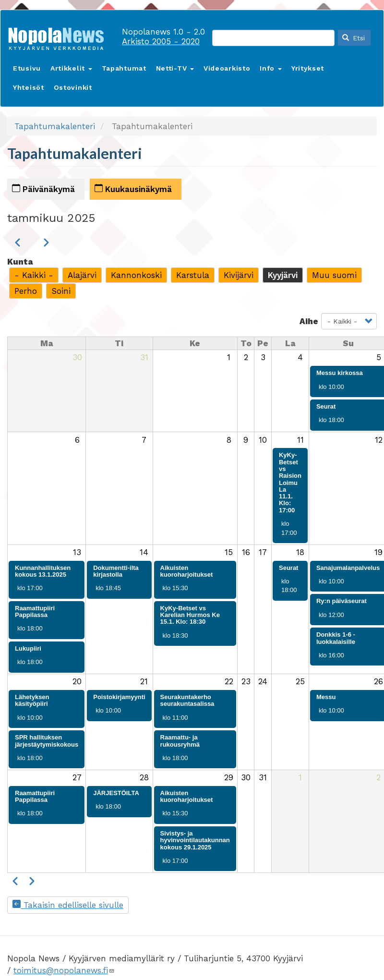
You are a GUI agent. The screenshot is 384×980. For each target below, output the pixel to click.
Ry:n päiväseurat (342, 601)
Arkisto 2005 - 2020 (161, 41)
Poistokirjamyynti (119, 697)
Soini (61, 291)
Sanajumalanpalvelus (348, 568)
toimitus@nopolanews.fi (64, 970)
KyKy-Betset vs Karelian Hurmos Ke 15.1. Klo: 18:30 (190, 615)
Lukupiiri (28, 648)
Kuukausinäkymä (133, 189)
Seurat (326, 406)
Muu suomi (334, 275)
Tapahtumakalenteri (55, 126)
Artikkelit (71, 68)
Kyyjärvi (283, 275)
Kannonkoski (136, 275)
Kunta (20, 262)
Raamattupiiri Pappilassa (35, 611)
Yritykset (308, 68)
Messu (326, 697)
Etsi (354, 38)
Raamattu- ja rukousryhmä (180, 741)
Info (271, 68)
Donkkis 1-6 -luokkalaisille (336, 638)
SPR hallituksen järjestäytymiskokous (47, 741)
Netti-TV (175, 68)
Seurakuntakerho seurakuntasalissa (187, 700)
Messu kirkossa (340, 373)
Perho (26, 291)
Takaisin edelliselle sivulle (68, 905)
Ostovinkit (73, 87)
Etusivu (27, 68)
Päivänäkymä (43, 189)
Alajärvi (82, 275)
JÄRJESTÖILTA (116, 793)
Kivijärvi (239, 275)
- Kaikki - (34, 275)
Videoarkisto (227, 68)
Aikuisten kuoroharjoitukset (187, 571)
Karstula (193, 275)
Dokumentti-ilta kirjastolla (116, 571)
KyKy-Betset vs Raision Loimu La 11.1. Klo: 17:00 (290, 482)
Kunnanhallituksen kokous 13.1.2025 (43, 571)
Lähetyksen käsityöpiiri (32, 700)
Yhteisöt (29, 87)
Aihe (309, 321)
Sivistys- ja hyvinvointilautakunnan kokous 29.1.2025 (195, 840)
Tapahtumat (124, 68)
